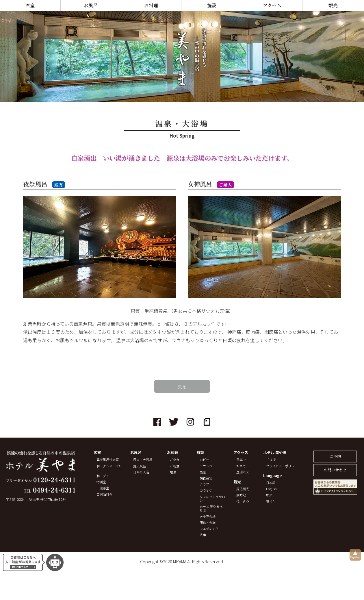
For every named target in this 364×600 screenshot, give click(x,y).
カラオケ (206, 490)
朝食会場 (206, 478)
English (271, 489)
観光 (333, 5)
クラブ (204, 484)
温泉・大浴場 (143, 460)
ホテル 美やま (275, 453)
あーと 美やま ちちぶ (211, 508)
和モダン (103, 476)
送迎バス (243, 472)
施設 (212, 5)
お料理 (151, 5)
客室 (30, 5)
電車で (241, 460)
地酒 (173, 472)
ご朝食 (175, 466)
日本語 (271, 483)
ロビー (204, 460)
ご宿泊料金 (104, 494)
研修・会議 (208, 523)
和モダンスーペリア (109, 468)
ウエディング (209, 529)
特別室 (101, 482)
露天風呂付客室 (108, 460)
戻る (182, 386)
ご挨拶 (271, 460)
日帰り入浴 (141, 472)
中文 (269, 495)
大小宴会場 (208, 517)
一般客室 (103, 488)
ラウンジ (206, 466)
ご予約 (335, 456)
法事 (203, 535)
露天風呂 (140, 466)
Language (273, 476)
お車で (241, 466)
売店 (203, 472)
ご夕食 (175, 460)
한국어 (271, 501)
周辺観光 (243, 489)
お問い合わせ (335, 470)
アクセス (272, 5)
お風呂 (91, 5)
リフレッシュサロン (212, 499)
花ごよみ (243, 501)
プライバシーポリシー (282, 466)
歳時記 (241, 495)
